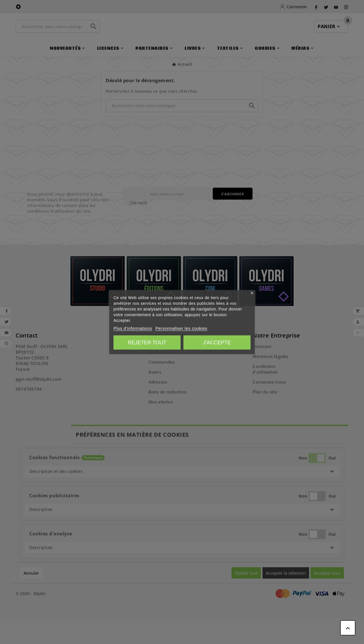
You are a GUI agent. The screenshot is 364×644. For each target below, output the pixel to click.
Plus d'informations (133, 328)
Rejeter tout (147, 342)
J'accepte (217, 342)
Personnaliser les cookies (181, 328)
